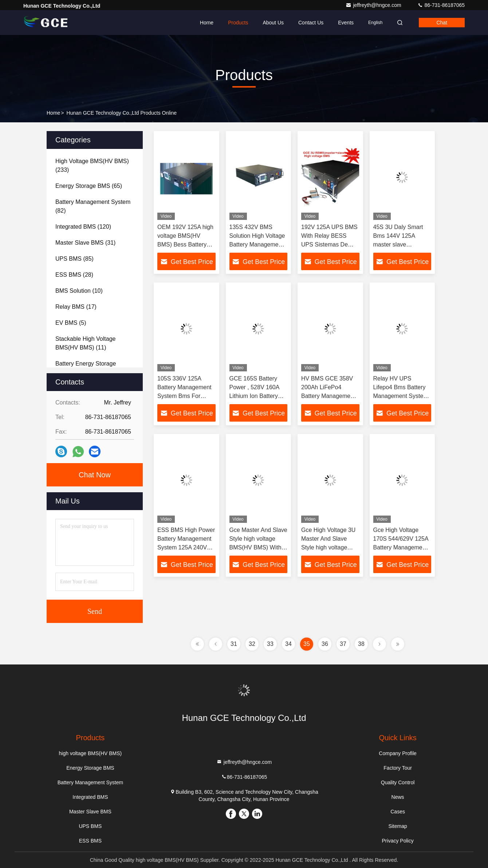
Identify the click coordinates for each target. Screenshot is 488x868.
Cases (398, 812)
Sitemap (398, 826)
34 (288, 644)
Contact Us (311, 23)
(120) (83, 227)
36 (325, 644)
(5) (71, 323)
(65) (89, 186)
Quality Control (398, 782)
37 (343, 644)
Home (207, 23)
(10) (79, 291)
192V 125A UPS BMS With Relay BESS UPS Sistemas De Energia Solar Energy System (329, 244)
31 (234, 644)
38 (361, 644)
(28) (74, 275)
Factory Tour (398, 768)
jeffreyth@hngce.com (374, 5)
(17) (76, 307)
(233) (92, 165)
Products (238, 23)
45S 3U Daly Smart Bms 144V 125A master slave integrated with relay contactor (399, 244)
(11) (85, 343)
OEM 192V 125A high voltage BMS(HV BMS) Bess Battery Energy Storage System (185, 244)
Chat (442, 23)
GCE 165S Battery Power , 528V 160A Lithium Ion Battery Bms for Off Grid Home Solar (254, 396)
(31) (85, 243)
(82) (93, 206)
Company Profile (398, 753)
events (346, 23)
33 (270, 644)
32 (252, 644)
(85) (74, 259)
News (398, 797)
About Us (273, 23)
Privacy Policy (398, 841)
